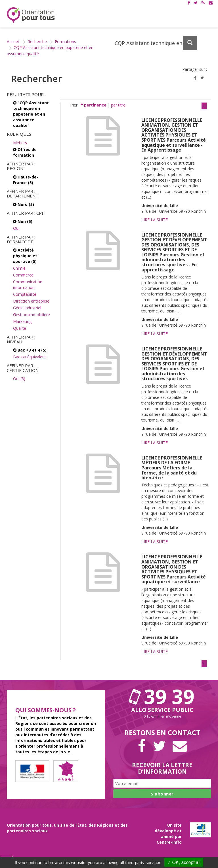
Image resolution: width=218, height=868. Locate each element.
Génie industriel (27, 308)
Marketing (22, 321)
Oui (16, 228)
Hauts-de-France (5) (26, 180)
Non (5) (23, 221)
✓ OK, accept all (184, 862)
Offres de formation (25, 152)
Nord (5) (24, 204)
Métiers (20, 143)
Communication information (28, 285)
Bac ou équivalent (30, 357)
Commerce (23, 275)
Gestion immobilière (32, 315)
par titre (118, 105)
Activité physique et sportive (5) (25, 256)
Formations (65, 42)
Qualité (20, 328)
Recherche (37, 42)
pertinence (94, 105)
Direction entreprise (31, 301)
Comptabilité (25, 294)
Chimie (19, 268)
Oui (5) (19, 379)
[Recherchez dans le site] (153, 43)
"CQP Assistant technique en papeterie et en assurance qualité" (31, 114)
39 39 (162, 696)
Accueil (13, 42)
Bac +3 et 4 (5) (30, 350)
